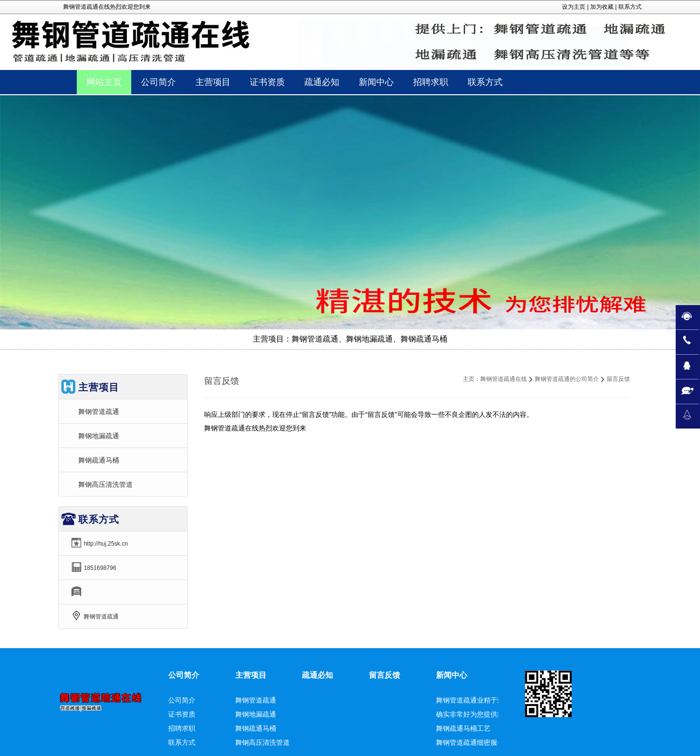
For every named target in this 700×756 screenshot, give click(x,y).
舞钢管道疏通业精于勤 (470, 700)
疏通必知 (317, 675)
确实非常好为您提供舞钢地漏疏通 (487, 714)
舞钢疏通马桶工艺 (463, 728)
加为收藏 (602, 7)
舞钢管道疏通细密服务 (470, 742)
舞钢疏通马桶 (99, 460)
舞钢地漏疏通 (99, 436)
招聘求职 (182, 728)
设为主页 (574, 7)
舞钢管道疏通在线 (504, 379)
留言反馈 (385, 675)
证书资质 (182, 714)
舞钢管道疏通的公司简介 (567, 379)
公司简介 (184, 675)
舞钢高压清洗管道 (105, 484)
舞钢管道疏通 (99, 412)
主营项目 (251, 675)
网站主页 (104, 82)
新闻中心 (452, 675)
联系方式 (630, 7)
